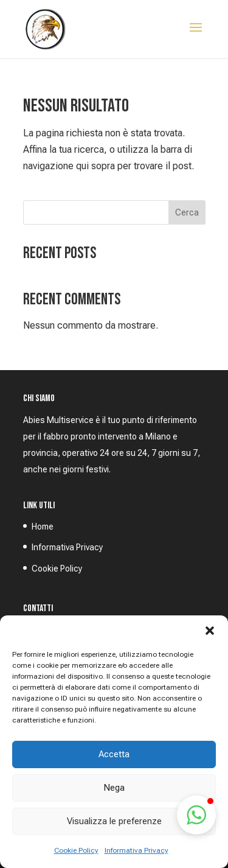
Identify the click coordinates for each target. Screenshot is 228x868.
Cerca (187, 212)
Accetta (114, 754)
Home (43, 527)
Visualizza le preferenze (114, 821)
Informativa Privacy (136, 850)
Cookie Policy (76, 850)
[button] (210, 631)
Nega (114, 788)
